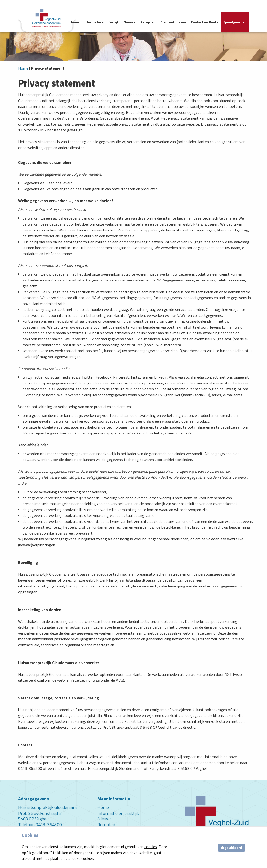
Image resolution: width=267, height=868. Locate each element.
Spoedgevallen (235, 22)
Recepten (148, 22)
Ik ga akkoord (232, 848)
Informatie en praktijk (101, 22)
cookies (151, 847)
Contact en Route (205, 22)
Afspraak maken (173, 22)
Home (74, 22)
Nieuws (129, 22)
